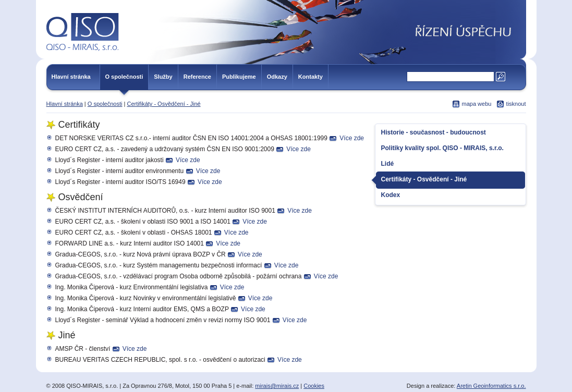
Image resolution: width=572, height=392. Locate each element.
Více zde (352, 138)
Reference (197, 77)
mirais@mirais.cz (277, 386)
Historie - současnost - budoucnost (434, 132)
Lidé (388, 164)
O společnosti (124, 77)
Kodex (391, 195)
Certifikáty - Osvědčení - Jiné (163, 104)
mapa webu (477, 104)
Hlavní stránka (71, 77)
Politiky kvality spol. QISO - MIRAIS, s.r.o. (442, 148)
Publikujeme (239, 77)
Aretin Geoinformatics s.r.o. (491, 386)
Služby (163, 77)
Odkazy (277, 77)
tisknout (516, 104)
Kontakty (311, 77)
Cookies (314, 386)
